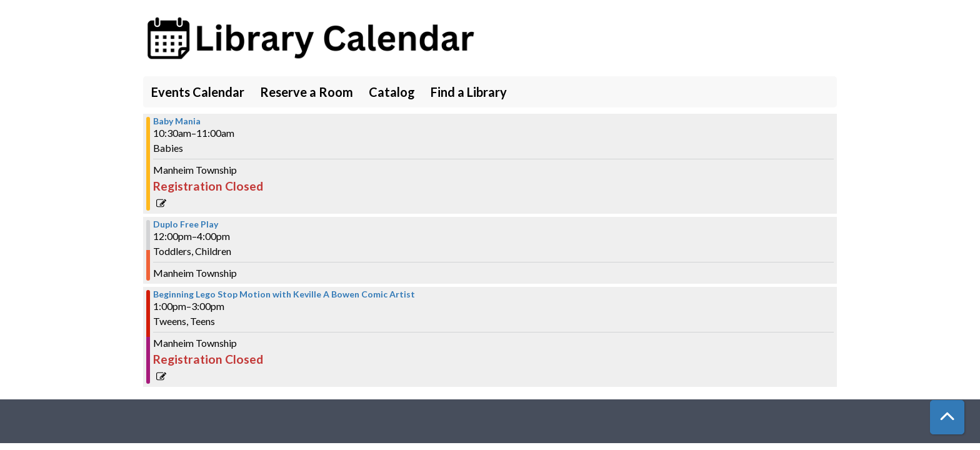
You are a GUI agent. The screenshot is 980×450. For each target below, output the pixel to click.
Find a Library (469, 92)
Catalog (392, 92)
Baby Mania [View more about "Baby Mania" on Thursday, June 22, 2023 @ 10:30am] (177, 121)
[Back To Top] (947, 417)
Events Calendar (198, 92)
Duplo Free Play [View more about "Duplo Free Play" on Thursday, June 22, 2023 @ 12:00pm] (186, 224)
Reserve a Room (307, 92)
